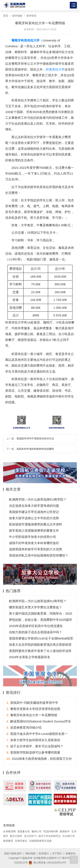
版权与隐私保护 (13, 853)
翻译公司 (37, 832)
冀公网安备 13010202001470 (47, 863)
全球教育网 (9, 832)
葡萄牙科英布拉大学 (26, 40)
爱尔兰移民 (16, 836)
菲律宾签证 (21, 841)
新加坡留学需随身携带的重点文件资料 (36, 524)
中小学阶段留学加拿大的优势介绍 (32, 537)
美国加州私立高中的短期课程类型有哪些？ (39, 555)
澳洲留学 (65, 832)
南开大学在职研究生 (50, 836)
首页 (6, 16)
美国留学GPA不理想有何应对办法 (35, 439)
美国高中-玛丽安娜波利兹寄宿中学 (32, 703)
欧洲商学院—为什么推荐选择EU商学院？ (38, 499)
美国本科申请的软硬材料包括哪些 (35, 449)
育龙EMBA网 (51, 832)
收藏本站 (71, 853)
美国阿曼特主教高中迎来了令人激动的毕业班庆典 (40, 652)
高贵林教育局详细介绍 (24, 728)
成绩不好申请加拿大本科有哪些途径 (34, 543)
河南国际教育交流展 (40, 841)
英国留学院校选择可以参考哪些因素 (33, 752)
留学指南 (17, 16)
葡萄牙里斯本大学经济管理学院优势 (33, 709)
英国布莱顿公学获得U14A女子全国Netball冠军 (41, 638)
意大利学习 (30, 836)
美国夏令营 (24, 832)
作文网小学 (69, 836)
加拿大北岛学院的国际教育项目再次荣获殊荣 (40, 645)
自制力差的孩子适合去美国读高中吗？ (36, 632)
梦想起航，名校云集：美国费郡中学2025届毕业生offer (41, 620)
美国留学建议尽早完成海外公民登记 (34, 512)
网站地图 (30, 853)
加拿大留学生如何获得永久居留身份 (33, 740)
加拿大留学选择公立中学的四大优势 (34, 518)
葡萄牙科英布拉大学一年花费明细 (32, 715)
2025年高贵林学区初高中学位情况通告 (36, 626)
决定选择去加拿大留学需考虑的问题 (34, 506)
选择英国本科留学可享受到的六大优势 (36, 549)
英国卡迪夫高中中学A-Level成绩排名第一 (37, 734)
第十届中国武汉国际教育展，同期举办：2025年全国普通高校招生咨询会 (41, 614)
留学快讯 (31, 16)
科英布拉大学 (55, 69)
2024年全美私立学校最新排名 (30, 657)
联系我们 (44, 853)
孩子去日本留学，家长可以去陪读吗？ (35, 746)
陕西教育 (8, 841)
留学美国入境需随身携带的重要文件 (34, 531)
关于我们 (57, 853)
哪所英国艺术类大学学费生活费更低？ (36, 607)
